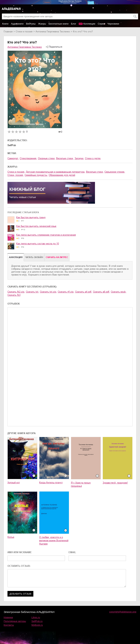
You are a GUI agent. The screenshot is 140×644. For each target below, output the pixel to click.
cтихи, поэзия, (16, 175)
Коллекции (89, 24)
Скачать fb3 (14, 295)
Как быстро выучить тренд (31, 217)
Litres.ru (36, 617)
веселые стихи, (65, 158)
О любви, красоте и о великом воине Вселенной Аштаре (54, 541)
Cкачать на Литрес (57, 257)
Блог (74, 24)
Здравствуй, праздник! (115, 483)
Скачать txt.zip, (48, 292)
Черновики (113, 24)
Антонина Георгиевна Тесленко (53, 32)
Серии (101, 24)
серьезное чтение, (115, 172)
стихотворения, (28, 158)
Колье (11, 537)
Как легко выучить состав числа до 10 (38, 244)
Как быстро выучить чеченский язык (36, 226)
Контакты (9, 625)
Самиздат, (13, 158)
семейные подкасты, (36, 175)
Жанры (42, 24)
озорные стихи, (47, 158)
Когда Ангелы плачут (51, 483)
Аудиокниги (17, 24)
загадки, (79, 158)
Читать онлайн (34, 257)
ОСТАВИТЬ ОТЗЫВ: (19, 566)
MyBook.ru (37, 625)
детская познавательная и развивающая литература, (56, 172)
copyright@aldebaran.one (123, 612)
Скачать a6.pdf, (101, 292)
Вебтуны (31, 24)
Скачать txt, (32, 292)
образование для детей (62, 175)
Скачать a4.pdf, (84, 292)
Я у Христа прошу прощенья (81, 484)
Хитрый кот (14, 483)
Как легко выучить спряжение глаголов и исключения (46, 235)
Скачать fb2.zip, (16, 292)
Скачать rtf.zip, (66, 292)
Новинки (8, 617)
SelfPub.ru (37, 621)
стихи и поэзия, (16, 172)
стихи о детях (93, 158)
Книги (5, 24)
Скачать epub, (119, 292)
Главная (8, 32)
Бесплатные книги (58, 24)
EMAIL (72, 552)
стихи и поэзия (24, 32)
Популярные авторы (15, 621)
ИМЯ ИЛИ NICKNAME (20, 552)
